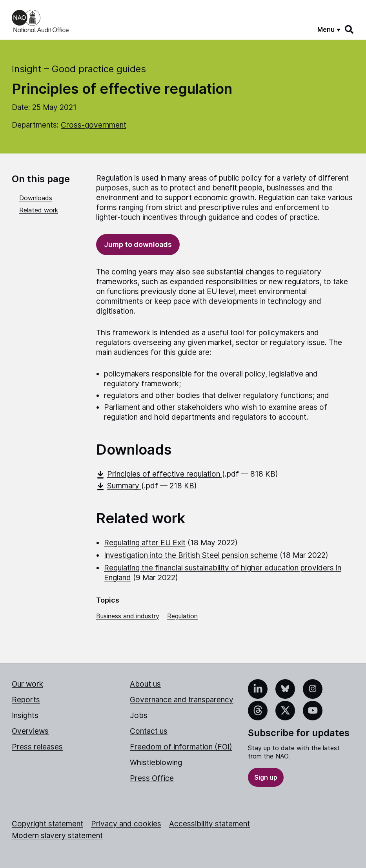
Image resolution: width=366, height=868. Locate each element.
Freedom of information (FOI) (181, 747)
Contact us (149, 731)
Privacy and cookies (126, 824)
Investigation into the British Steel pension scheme (191, 555)
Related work (39, 210)
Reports (26, 700)
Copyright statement (47, 824)
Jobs (139, 715)
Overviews (30, 731)
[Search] (350, 29)
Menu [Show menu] (326, 29)
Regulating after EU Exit (145, 543)
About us (145, 684)
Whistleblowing (156, 763)
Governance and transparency (182, 700)
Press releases (37, 747)
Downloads (36, 198)
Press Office (152, 778)
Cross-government (94, 125)
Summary (119, 486)
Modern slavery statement (57, 836)
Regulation (182, 616)
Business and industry (128, 616)
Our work (27, 684)
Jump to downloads (138, 244)
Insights (25, 715)
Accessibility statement (209, 824)
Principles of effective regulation (159, 474)
